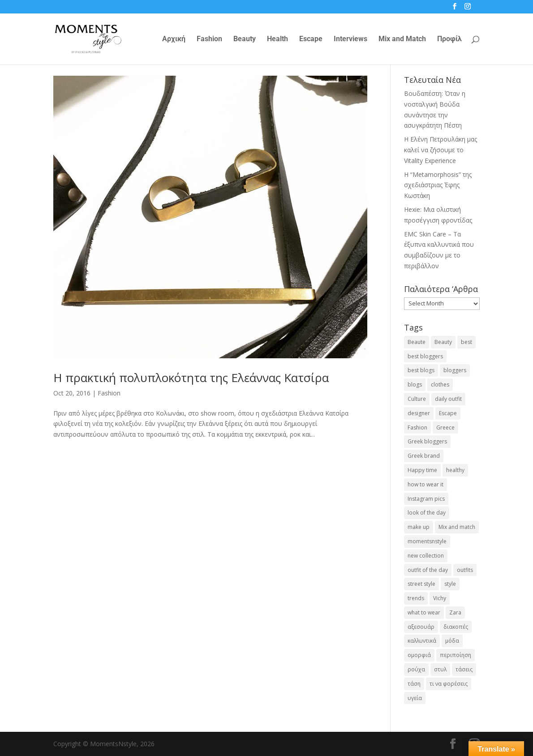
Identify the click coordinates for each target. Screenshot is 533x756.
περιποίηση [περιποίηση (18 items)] (456, 655)
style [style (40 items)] (450, 584)
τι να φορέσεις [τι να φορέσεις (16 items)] (449, 684)
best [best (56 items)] (466, 342)
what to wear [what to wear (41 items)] (424, 612)
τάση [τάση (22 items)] (414, 684)
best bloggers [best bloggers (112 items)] (425, 356)
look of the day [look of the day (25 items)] (427, 513)
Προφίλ (449, 39)
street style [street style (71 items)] (421, 584)
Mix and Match (402, 39)
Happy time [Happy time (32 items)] (422, 470)
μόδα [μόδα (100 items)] (452, 641)
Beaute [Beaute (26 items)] (417, 342)
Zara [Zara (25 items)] (455, 612)
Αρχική (174, 39)
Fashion (209, 39)
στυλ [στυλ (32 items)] (440, 669)
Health (277, 39)
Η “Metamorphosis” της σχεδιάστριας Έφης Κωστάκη (438, 185)
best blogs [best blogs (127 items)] (421, 370)
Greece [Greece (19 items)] (445, 427)
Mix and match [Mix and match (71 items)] (457, 527)
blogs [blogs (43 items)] (415, 384)
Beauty (245, 39)
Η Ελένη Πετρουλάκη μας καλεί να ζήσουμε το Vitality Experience (441, 150)
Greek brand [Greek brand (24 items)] (424, 456)
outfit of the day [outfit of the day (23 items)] (428, 570)
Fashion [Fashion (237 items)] (417, 427)
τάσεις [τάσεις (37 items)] (464, 669)
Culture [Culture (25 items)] (417, 399)
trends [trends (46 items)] (416, 598)
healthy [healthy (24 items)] (455, 470)
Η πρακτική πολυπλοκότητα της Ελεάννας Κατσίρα (191, 378)
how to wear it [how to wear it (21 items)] (426, 484)
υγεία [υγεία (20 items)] (415, 698)
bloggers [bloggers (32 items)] (455, 370)
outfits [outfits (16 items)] (465, 570)
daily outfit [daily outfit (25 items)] (448, 399)
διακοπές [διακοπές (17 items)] (456, 627)
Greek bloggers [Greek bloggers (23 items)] (427, 441)
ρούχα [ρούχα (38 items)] (416, 669)
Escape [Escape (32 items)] (448, 413)
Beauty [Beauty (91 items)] (443, 342)
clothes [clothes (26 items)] (440, 384)
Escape (311, 39)
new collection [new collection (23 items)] (426, 556)
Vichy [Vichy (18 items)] (440, 598)
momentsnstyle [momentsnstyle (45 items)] (427, 541)
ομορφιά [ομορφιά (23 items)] (419, 655)
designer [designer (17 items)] (419, 413)
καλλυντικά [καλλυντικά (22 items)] (422, 641)
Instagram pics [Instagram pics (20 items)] (426, 499)
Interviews (350, 39)
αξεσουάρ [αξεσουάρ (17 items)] (421, 627)
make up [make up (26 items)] (419, 527)
